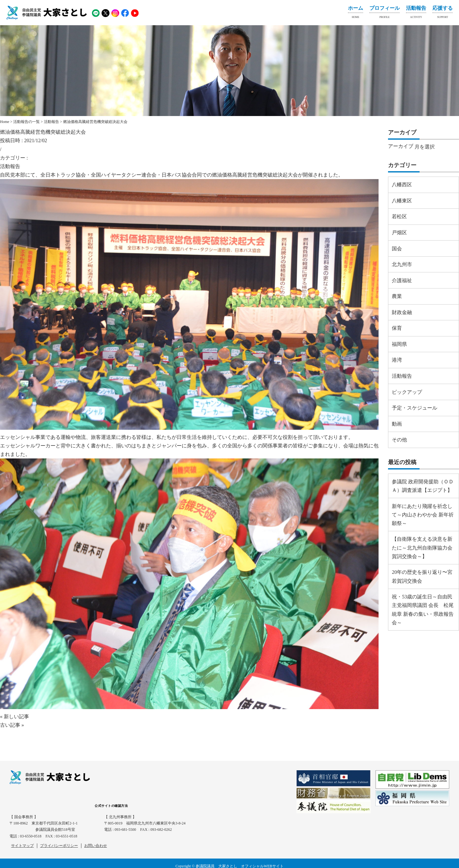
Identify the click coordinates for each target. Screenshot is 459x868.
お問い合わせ (96, 846)
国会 (397, 249)
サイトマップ (22, 846)
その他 (399, 440)
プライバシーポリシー (59, 846)
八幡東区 (402, 201)
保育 (397, 328)
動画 (397, 424)
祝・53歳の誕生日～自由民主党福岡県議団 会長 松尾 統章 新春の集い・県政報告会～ (423, 610)
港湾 (397, 360)
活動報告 (416, 13)
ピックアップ (407, 392)
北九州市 (402, 264)
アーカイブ (401, 146)
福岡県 (399, 344)
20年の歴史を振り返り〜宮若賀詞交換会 (422, 576)
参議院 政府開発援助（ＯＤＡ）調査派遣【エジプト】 (423, 486)
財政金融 (402, 312)
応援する (443, 13)
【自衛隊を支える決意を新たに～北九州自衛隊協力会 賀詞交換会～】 (422, 548)
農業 (397, 296)
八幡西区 (402, 185)
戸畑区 (399, 233)
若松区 (399, 216)
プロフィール (385, 13)
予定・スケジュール (415, 408)
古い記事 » (12, 725)
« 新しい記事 (15, 717)
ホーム (356, 13)
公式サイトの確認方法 (111, 806)
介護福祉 (402, 280)
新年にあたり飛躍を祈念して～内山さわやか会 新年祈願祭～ (423, 515)
